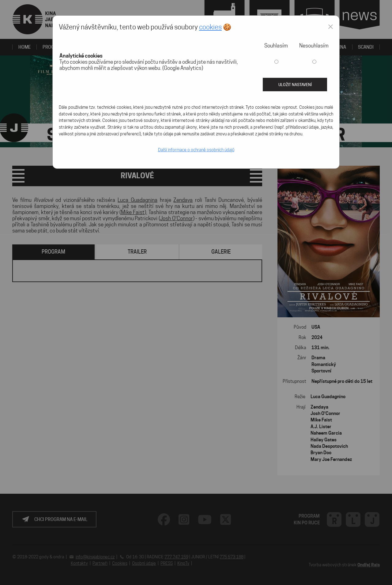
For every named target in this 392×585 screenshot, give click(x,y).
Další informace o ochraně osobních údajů (196, 150)
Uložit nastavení (295, 85)
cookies (210, 27)
